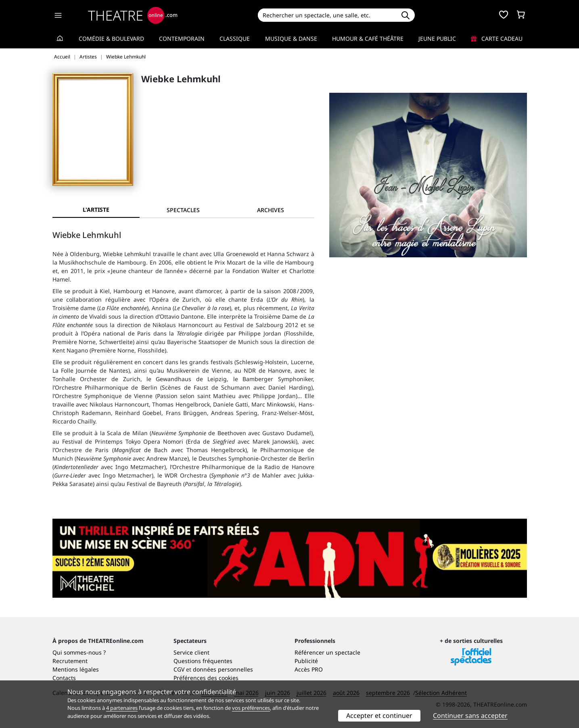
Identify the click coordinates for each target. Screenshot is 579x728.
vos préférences (251, 708)
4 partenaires (122, 708)
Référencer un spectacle (327, 652)
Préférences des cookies (206, 678)
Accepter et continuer (379, 715)
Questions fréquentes (203, 661)
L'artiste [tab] (96, 210)
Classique (235, 39)
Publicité (306, 661)
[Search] (327, 15)
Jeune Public (437, 39)
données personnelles (223, 669)
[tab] (183, 210)
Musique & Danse (291, 39)
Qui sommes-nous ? (79, 652)
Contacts (64, 678)
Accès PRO (309, 669)
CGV (179, 669)
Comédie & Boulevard (111, 39)
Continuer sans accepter (470, 715)
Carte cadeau (497, 39)
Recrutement (70, 661)
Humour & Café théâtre (368, 39)
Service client (191, 652)
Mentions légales (76, 669)
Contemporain (182, 39)
